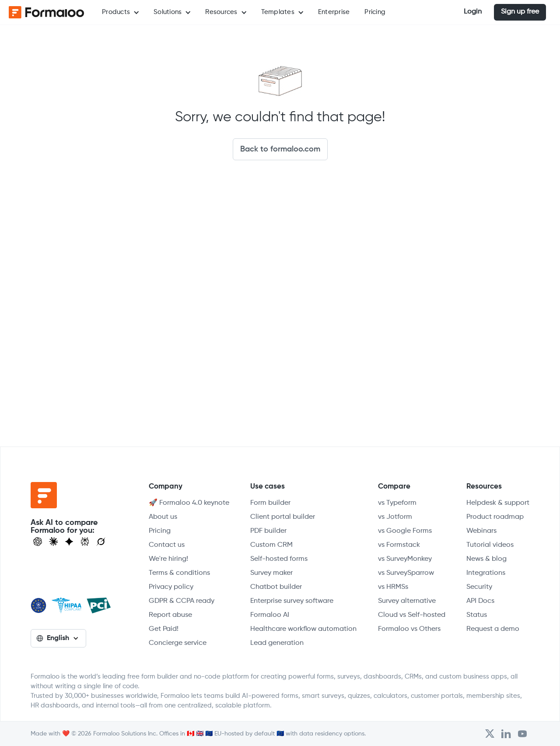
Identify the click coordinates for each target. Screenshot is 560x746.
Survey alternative (407, 601)
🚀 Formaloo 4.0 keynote (189, 503)
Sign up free (520, 12)
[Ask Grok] (101, 542)
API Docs (480, 601)
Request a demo (493, 629)
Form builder (270, 503)
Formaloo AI (270, 615)
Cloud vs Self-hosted (412, 615)
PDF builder (268, 531)
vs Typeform (397, 503)
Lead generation (277, 643)
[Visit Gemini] (69, 542)
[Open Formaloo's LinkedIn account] (506, 734)
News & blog (486, 559)
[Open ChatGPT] (38, 542)
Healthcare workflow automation (303, 629)
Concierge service (178, 643)
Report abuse (170, 615)
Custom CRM (271, 545)
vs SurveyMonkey (405, 559)
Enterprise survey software (292, 601)
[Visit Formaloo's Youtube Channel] (522, 734)
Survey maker (271, 573)
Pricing (375, 12)
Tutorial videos (490, 545)
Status (477, 615)
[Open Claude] (53, 542)
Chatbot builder (276, 587)
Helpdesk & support (498, 503)
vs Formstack (399, 545)
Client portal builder (283, 517)
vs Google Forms (405, 531)
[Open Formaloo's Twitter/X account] (490, 734)
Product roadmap (495, 517)
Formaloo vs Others (409, 629)
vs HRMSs (393, 587)
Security (479, 587)
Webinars (481, 531)
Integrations (486, 573)
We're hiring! (168, 559)
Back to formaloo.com (280, 149)
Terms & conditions (179, 573)
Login (473, 12)
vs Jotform (395, 517)
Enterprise (334, 12)
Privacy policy (171, 587)
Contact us (167, 545)
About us (163, 517)
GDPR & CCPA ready (182, 601)
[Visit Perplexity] (85, 542)
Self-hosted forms (279, 559)
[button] (120, 12)
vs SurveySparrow (406, 573)
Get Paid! (164, 629)
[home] (44, 12)
